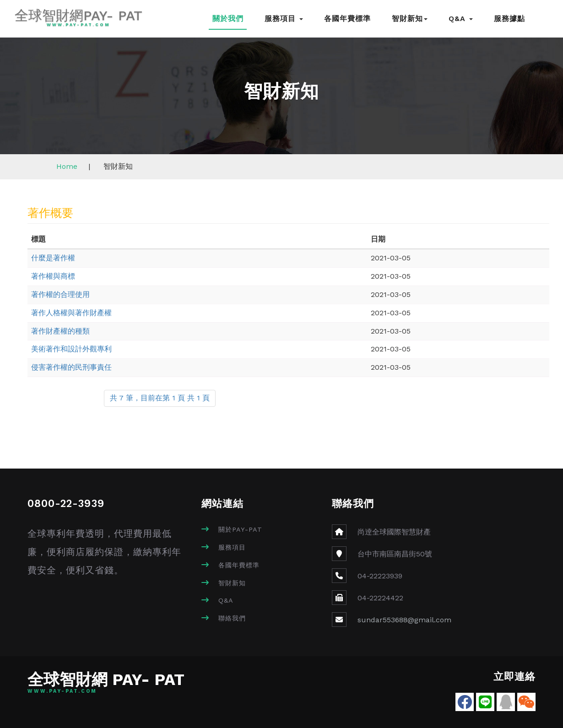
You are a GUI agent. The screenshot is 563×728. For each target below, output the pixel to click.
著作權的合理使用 (60, 294)
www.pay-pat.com (78, 25)
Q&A (461, 19)
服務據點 (509, 19)
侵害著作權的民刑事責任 (71, 367)
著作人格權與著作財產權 (71, 313)
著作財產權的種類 (60, 331)
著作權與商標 (53, 276)
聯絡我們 (232, 618)
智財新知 (410, 19)
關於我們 (228, 19)
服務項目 (284, 19)
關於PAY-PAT (240, 529)
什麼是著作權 (53, 258)
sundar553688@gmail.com (404, 620)
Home (67, 166)
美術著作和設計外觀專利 (71, 349)
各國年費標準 (347, 19)
